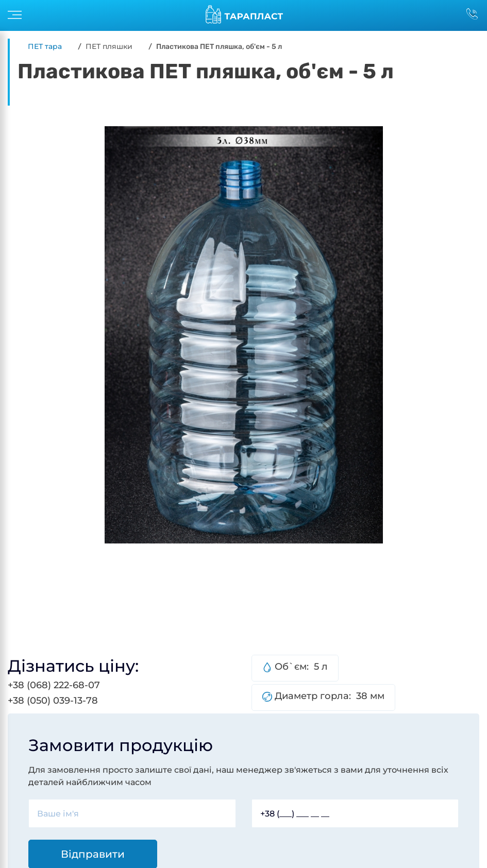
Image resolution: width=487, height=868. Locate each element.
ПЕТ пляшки (109, 46)
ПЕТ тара (45, 46)
